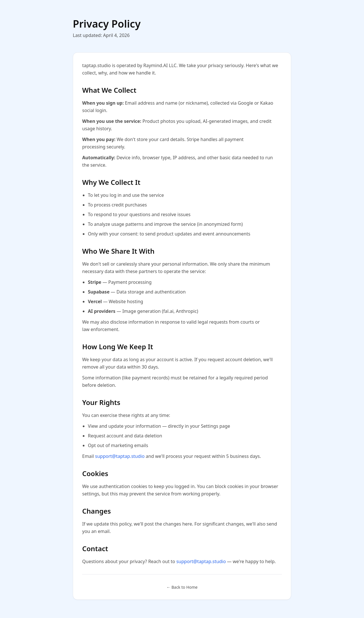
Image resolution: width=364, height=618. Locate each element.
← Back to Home (182, 587)
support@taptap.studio (120, 456)
